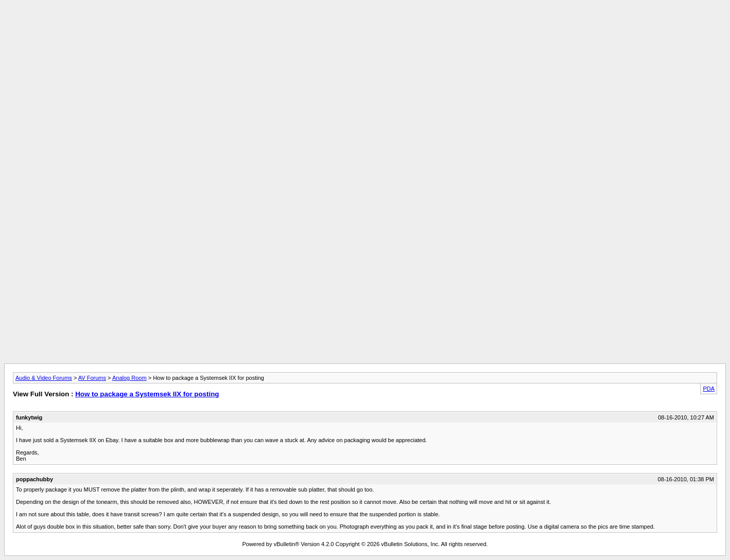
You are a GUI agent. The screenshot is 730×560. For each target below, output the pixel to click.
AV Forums (92, 378)
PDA (709, 389)
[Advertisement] (365, 27)
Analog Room (129, 378)
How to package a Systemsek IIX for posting (147, 394)
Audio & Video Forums (44, 378)
